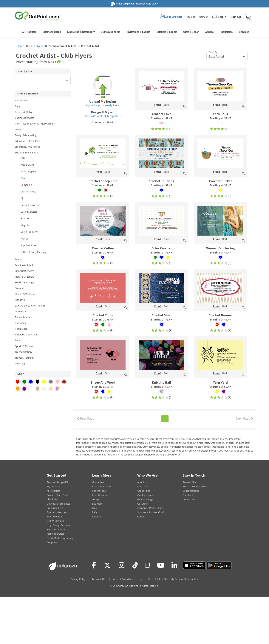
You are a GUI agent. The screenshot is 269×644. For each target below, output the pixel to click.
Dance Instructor (30, 205)
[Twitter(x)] (107, 565)
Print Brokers (99, 495)
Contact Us (189, 499)
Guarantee (98, 482)
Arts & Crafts (27, 165)
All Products (29, 32)
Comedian (26, 185)
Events (19, 259)
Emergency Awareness (27, 147)
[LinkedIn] (174, 565)
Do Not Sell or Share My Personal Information (173, 579)
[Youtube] (161, 565)
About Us (142, 482)
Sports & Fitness (24, 346)
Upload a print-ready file (103, 105)
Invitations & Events (138, 32)
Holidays (20, 300)
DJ (22, 198)
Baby (18, 106)
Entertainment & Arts (27, 153)
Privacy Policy (78, 579)
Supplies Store (28, 245)
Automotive (22, 100)
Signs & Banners (111, 32)
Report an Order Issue (195, 486)
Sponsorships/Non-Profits (152, 512)
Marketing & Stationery (81, 32)
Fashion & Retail (24, 265)
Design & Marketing (26, 135)
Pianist (24, 239)
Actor (24, 158)
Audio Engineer (29, 171)
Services (244, 32)
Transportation (23, 352)
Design (19, 129)
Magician (25, 225)
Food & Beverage (24, 282)
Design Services (55, 521)
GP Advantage (145, 499)
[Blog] (148, 565)
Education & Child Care (28, 141)
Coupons (52, 542)
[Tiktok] (135, 565)
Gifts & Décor (191, 32)
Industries (227, 32)
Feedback (188, 495)
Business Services (25, 118)
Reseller (191, 17)
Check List (52, 499)
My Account (53, 486)
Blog (95, 508)
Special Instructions (58, 512)
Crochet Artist (28, 192)
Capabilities (144, 491)
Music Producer (29, 232)
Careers (142, 517)
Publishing (21, 323)
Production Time (101, 486)
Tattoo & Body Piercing (33, 252)
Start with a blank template (103, 116)
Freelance (26, 218)
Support (97, 517)
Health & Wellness (25, 294)
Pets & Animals (23, 317)
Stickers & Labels (167, 32)
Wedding (20, 363)
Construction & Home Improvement (35, 124)
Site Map (97, 504)
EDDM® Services (56, 529)
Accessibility (189, 482)
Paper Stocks (99, 491)
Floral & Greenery (25, 277)
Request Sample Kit (57, 482)
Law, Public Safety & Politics (30, 306)
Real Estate (21, 329)
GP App (96, 499)
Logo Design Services (58, 525)
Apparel (210, 32)
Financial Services (25, 271)
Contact (203, 17)
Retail (18, 340)
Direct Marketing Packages (61, 538)
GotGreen (143, 504)
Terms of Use (99, 579)
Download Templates (58, 504)
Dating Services (29, 212)
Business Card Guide (58, 495)
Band (23, 178)
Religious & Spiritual (26, 335)
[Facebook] (94, 565)
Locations (143, 486)
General (19, 288)
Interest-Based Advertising (127, 579)
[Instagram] (122, 565)
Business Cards (52, 32)
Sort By (213, 52)
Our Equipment (146, 495)
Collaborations (191, 491)
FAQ (94, 512)
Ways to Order (55, 517)
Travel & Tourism (24, 358)
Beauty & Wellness (25, 112)
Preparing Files (55, 508)
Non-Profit (21, 311)
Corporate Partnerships (150, 508)
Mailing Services (55, 534)
